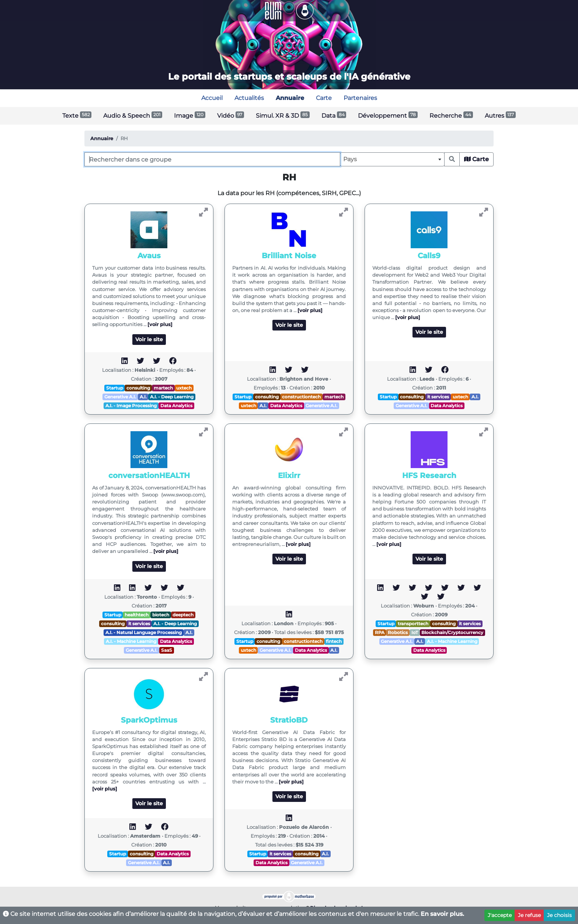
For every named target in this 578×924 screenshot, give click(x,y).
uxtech (184, 388)
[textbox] (392, 159)
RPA (380, 632)
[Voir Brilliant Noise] (344, 212)
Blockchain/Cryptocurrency (452, 632)
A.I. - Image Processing (131, 406)
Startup (115, 388)
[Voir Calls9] (484, 212)
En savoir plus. (442, 914)
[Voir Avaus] (203, 212)
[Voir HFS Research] (484, 432)
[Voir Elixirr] (344, 432)
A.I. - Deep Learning (172, 397)
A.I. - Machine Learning (131, 641)
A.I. (143, 397)
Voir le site (149, 339)
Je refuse (529, 915)
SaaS (167, 650)
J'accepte (500, 915)
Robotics (398, 632)
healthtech (137, 615)
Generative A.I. (120, 397)
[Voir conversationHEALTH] (203, 432)
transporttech (413, 624)
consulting (138, 388)
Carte (476, 159)
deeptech (183, 615)
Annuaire (102, 139)
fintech (334, 641)
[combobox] (392, 159)
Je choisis (559, 915)
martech (163, 388)
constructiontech (301, 397)
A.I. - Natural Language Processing (144, 632)
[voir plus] (160, 324)
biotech (161, 615)
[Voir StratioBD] (344, 677)
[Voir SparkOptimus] (203, 677)
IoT (415, 632)
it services (438, 397)
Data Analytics (176, 406)
